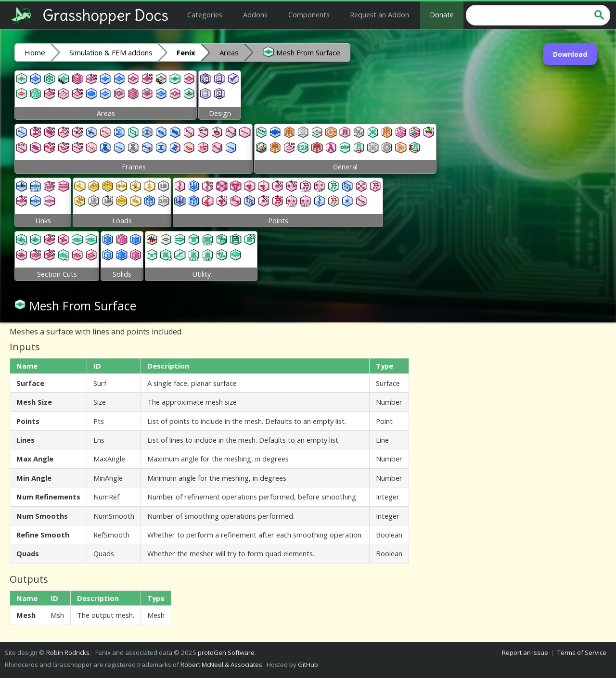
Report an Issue (525, 652)
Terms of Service (582, 652)
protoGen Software (226, 652)
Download (570, 54)
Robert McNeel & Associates (221, 665)
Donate (442, 14)
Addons (255, 14)
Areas (229, 52)
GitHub (308, 665)
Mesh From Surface (302, 52)
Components (309, 14)
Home (35, 52)
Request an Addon (379, 14)
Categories (205, 14)
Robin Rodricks (68, 652)
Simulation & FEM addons (111, 52)
